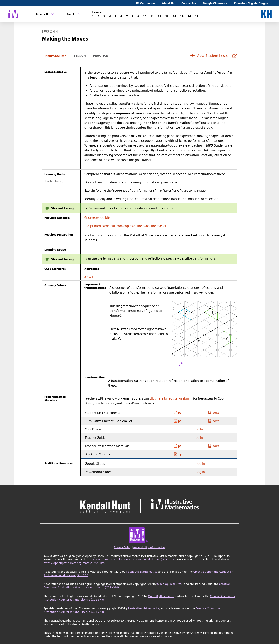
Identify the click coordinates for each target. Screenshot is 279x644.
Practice (100, 56)
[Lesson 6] (121, 16)
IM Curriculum (145, 3)
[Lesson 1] (93, 16)
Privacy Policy (123, 547)
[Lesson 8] (133, 16)
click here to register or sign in (171, 398)
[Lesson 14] (174, 16)
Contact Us (189, 3)
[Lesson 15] (182, 16)
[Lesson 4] (110, 16)
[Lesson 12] (160, 16)
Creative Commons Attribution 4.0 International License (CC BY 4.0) (131, 559)
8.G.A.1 (89, 277)
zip (178, 454)
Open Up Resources (170, 584)
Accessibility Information (149, 547)
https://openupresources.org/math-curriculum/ (75, 563)
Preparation (56, 56)
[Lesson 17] (197, 16)
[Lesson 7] (127, 16)
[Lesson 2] (99, 16)
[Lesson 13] (167, 16)
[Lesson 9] (138, 16)
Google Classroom (215, 3)
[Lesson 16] (189, 16)
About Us (168, 3)
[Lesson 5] (116, 16)
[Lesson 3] (104, 16)
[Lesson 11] (152, 16)
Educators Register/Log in (251, 3)
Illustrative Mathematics (141, 572)
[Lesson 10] (145, 16)
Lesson (80, 56)
